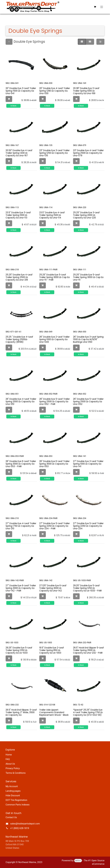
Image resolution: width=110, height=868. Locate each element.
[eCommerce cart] (95, 7)
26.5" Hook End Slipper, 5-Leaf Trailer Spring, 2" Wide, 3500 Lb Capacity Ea (21, 712)
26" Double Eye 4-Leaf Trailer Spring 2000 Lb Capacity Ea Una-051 (21, 401)
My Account (12, 786)
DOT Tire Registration (16, 800)
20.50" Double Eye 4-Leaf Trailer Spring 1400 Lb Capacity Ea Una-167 (19, 153)
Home (9, 755)
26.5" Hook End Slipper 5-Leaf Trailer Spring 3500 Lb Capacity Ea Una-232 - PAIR (88, 650)
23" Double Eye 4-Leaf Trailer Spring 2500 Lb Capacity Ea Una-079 (88, 153)
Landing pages (13, 791)
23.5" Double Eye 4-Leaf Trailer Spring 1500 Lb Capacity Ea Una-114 (52, 215)
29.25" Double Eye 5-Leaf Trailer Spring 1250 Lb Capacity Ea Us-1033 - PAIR (87, 588)
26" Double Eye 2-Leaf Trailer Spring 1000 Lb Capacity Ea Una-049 (54, 339)
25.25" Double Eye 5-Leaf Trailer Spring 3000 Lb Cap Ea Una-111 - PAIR (54, 277)
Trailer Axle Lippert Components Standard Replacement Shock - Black (54, 712)
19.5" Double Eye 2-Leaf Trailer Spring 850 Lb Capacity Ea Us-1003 (52, 650)
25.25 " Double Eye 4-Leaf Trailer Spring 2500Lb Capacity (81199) (19, 339)
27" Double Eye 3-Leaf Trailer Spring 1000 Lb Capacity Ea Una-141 (88, 464)
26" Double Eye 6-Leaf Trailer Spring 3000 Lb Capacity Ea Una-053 (54, 464)
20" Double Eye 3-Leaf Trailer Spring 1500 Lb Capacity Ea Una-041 (21, 91)
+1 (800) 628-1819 (20, 828)
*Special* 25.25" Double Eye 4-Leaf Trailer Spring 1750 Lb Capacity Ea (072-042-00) (88, 712)
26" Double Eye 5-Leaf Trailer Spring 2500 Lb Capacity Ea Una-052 (88, 401)
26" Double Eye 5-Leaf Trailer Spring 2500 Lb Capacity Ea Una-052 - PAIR (54, 401)
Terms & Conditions (16, 773)
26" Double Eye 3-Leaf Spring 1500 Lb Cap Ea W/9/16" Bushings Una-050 (88, 339)
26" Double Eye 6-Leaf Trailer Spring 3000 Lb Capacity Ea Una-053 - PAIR (21, 464)
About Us (10, 764)
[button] (9, 99)
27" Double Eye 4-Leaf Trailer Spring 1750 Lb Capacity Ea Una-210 (21, 526)
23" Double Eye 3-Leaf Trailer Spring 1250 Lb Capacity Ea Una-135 (54, 153)
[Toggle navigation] (102, 7)
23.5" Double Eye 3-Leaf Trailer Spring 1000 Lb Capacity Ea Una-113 (18, 215)
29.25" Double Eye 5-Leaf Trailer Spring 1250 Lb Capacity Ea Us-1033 (19, 650)
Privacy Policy (13, 768)
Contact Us (11, 817)
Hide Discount (13, 795)
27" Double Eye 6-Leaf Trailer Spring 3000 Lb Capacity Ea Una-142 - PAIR (21, 588)
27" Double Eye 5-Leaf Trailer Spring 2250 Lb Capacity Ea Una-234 (88, 526)
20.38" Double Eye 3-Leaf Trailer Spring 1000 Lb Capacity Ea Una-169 (86, 91)
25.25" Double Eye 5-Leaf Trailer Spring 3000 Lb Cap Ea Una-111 (88, 277)
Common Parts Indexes (18, 805)
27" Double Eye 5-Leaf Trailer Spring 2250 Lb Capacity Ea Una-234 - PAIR (54, 526)
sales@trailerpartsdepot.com (25, 824)
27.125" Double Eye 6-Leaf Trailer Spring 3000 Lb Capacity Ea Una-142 (53, 588)
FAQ (8, 759)
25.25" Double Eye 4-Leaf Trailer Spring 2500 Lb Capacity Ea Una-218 (19, 277)
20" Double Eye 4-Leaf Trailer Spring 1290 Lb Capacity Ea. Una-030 (55, 91)
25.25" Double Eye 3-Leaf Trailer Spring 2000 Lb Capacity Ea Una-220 (86, 215)
